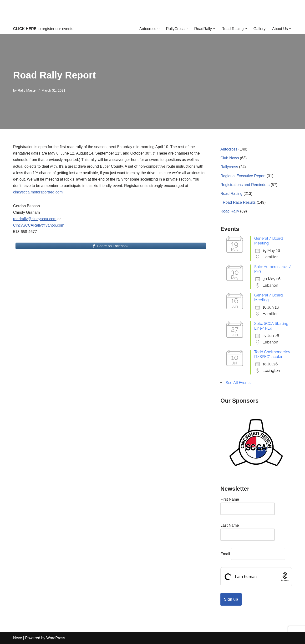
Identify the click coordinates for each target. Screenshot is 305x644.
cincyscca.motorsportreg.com (38, 192)
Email (225, 554)
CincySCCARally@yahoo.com (39, 225)
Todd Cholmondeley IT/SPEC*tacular (272, 354)
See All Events (238, 383)
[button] (158, 29)
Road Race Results (239, 202)
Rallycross (229, 167)
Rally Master (27, 90)
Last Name (230, 525)
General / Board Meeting (269, 241)
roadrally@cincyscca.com (35, 219)
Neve (18, 638)
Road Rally (230, 211)
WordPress (56, 638)
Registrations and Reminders (245, 185)
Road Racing (231, 194)
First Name (230, 499)
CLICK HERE (25, 29)
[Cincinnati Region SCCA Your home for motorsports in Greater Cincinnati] (153, 12)
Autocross (229, 149)
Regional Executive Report (243, 176)
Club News (230, 158)
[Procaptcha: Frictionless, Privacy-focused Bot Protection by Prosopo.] (285, 577)
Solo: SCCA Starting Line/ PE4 (271, 326)
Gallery (260, 29)
